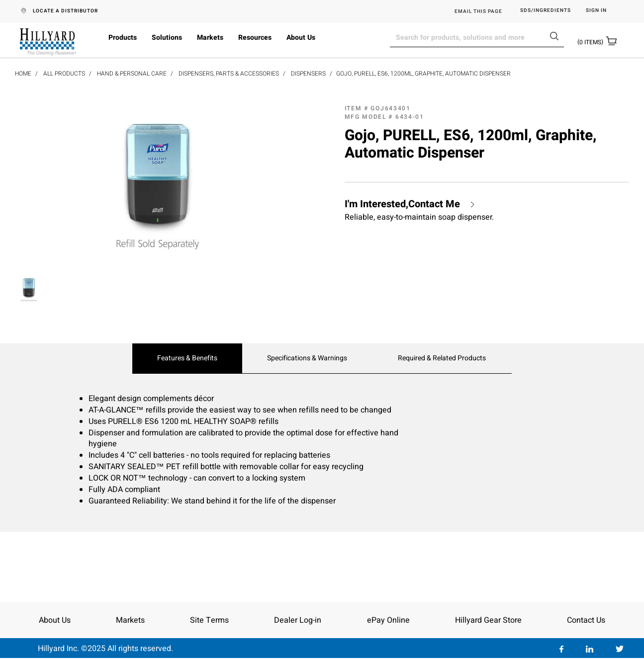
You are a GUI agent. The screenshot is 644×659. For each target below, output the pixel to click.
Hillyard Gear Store (488, 620)
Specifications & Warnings (307, 358)
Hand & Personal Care (132, 74)
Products (123, 38)
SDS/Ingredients (546, 11)
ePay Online (388, 620)
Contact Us (586, 620)
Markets (210, 38)
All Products (64, 74)
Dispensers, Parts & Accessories (229, 74)
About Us (301, 38)
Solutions (167, 38)
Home (23, 74)
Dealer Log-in (298, 620)
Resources (255, 38)
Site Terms (209, 620)
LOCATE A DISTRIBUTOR (65, 11)
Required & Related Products (442, 358)
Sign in (596, 11)
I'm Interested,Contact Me (402, 204)
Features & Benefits (187, 358)
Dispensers (308, 74)
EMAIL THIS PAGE (478, 11)
